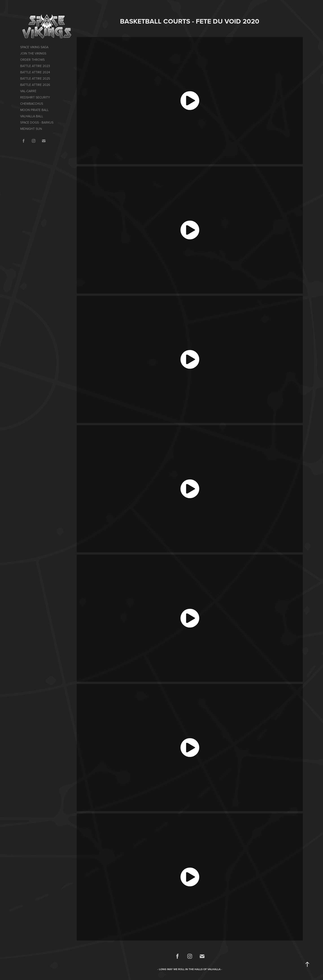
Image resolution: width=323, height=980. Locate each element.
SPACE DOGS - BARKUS (37, 122)
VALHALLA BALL (32, 116)
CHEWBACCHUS (32, 104)
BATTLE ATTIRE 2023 (35, 66)
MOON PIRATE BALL (34, 110)
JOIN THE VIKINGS (33, 53)
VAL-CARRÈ (28, 91)
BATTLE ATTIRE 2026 (35, 85)
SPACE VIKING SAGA (34, 47)
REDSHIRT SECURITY (35, 97)
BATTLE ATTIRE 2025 (35, 78)
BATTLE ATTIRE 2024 (35, 72)
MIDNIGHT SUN (31, 129)
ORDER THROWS (32, 60)
